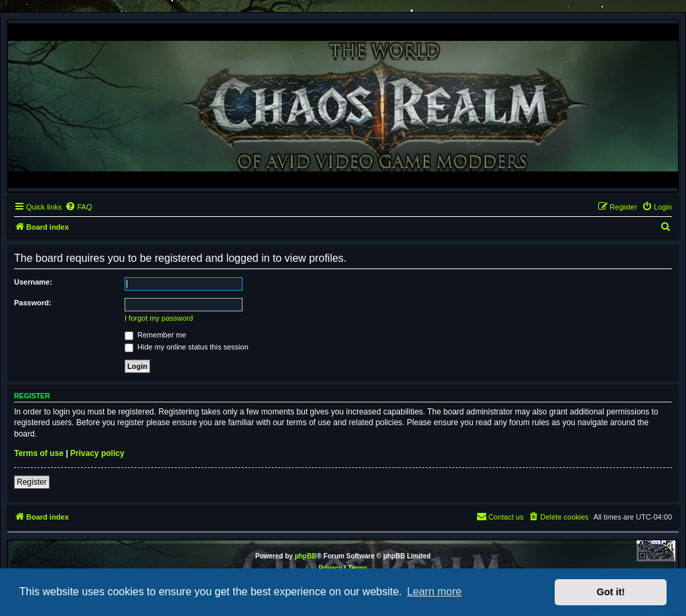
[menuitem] (78, 207)
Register (32, 482)
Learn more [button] (434, 592)
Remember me (155, 335)
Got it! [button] (611, 592)
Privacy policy (97, 453)
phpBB (306, 556)
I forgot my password (159, 318)
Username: (33, 282)
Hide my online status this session (187, 347)
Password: (33, 303)
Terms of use (39, 453)
